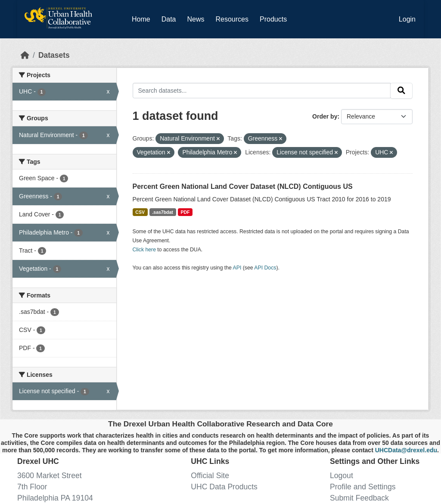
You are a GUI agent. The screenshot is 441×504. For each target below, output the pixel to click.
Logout (342, 476)
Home (141, 19)
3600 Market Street (50, 476)
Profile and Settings (363, 487)
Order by (325, 116)
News (196, 19)
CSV (140, 212)
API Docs (265, 268)
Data (171, 18)
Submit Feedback (359, 498)
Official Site (210, 476)
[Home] (25, 55)
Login (407, 19)
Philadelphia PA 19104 (55, 498)
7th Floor (32, 487)
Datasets (54, 55)
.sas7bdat (162, 212)
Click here (144, 250)
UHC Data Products (224, 487)
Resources (232, 19)
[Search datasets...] (262, 90)
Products (273, 19)
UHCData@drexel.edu (406, 450)
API (237, 268)
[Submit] (401, 91)
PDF (185, 212)
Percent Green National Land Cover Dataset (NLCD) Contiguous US (243, 186)
